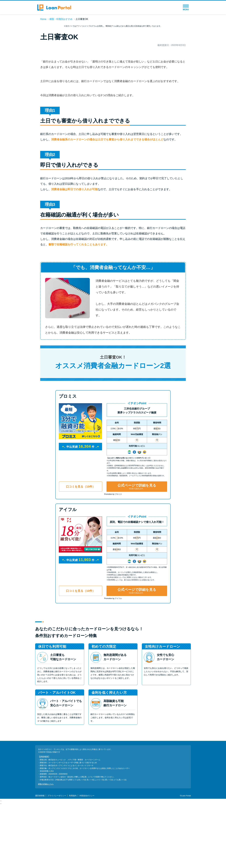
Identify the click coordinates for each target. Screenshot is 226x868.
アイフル (68, 573)
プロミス (68, 459)
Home (43, 19)
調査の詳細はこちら (46, 847)
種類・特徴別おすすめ (61, 19)
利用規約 (73, 859)
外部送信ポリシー (87, 859)
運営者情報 (40, 859)
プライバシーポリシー (57, 859)
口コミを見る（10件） (81, 550)
